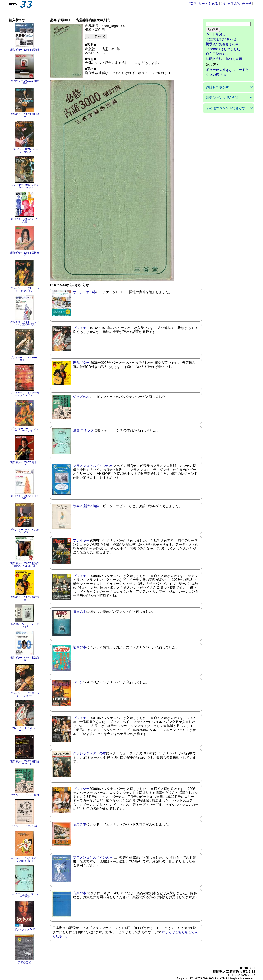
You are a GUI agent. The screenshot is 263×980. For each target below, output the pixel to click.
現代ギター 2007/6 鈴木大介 (25, 464)
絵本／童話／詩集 (86, 506)
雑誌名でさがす (217, 87)
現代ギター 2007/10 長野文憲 (25, 220)
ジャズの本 (81, 397)
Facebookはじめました (223, 49)
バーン (78, 682)
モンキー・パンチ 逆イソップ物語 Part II (25, 860)
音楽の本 (80, 824)
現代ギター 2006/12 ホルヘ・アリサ (25, 531)
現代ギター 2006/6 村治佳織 (25, 659)
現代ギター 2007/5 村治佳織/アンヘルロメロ (25, 565)
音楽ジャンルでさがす (222, 98)
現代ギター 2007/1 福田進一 (25, 115)
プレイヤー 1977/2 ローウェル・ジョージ (25, 694)
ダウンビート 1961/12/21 (25, 826)
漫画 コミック (83, 430)
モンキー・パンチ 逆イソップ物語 (25, 895)
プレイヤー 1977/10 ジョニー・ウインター (25, 430)
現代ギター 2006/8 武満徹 (25, 50)
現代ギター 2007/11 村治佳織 (25, 82)
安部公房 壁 (25, 962)
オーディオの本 (85, 292)
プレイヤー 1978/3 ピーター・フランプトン (25, 394)
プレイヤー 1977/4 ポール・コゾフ (25, 151)
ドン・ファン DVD (25, 929)
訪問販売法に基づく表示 (224, 59)
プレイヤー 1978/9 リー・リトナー (25, 359)
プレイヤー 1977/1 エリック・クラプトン (25, 289)
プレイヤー (81, 328)
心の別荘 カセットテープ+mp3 (25, 625)
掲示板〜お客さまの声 (222, 44)
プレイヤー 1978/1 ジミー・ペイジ (25, 729)
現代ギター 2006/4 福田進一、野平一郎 (25, 763)
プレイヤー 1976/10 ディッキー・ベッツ (25, 186)
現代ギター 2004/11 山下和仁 (25, 497)
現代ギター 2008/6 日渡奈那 (25, 254)
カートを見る (208, 4)
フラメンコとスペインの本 (93, 466)
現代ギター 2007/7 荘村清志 (25, 598)
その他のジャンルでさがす (226, 108)
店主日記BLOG (217, 54)
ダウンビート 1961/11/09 (25, 795)
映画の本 (80, 612)
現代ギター (81, 363)
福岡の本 (80, 647)
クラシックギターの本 (90, 753)
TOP (192, 4)
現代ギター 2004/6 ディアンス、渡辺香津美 (25, 323)
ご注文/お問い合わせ (236, 4)
